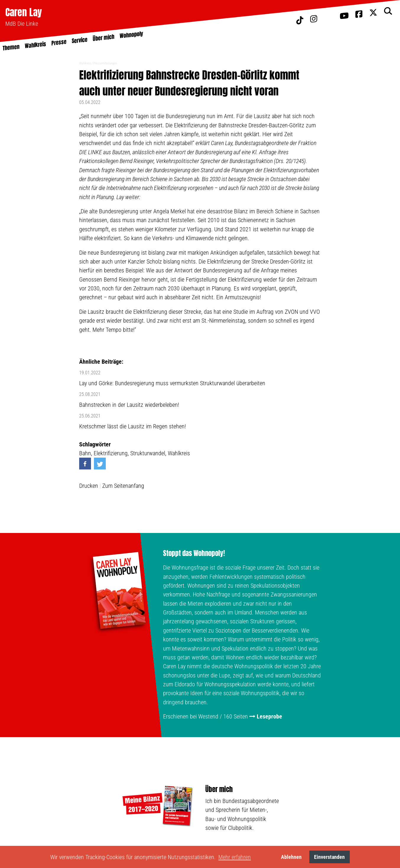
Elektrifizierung (111, 453)
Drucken (89, 486)
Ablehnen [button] (291, 857)
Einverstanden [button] (329, 857)
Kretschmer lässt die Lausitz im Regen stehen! (132, 426)
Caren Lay (24, 12)
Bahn (85, 453)
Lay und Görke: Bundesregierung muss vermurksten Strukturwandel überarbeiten (172, 383)
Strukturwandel (148, 453)
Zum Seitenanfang (123, 486)
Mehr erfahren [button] (235, 857)
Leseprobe (269, 716)
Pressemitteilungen (105, 63)
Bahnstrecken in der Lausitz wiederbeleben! (129, 405)
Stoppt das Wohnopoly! (194, 553)
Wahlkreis (85, 63)
